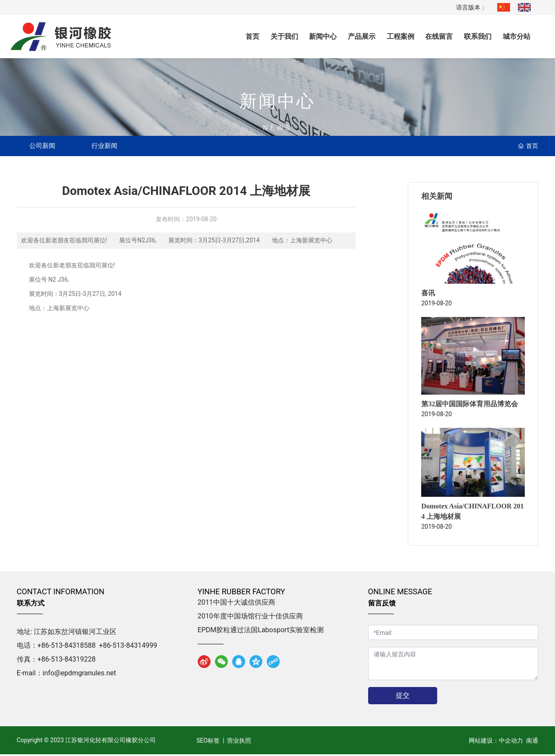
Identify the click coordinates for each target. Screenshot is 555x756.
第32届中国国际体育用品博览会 (470, 406)
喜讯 (428, 295)
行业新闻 (114, 146)
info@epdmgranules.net (79, 675)
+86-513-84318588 (67, 647)
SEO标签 (207, 742)
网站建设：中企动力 (496, 742)
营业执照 (239, 742)
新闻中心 (277, 111)
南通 (532, 742)
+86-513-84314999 (128, 647)
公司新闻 (46, 146)
